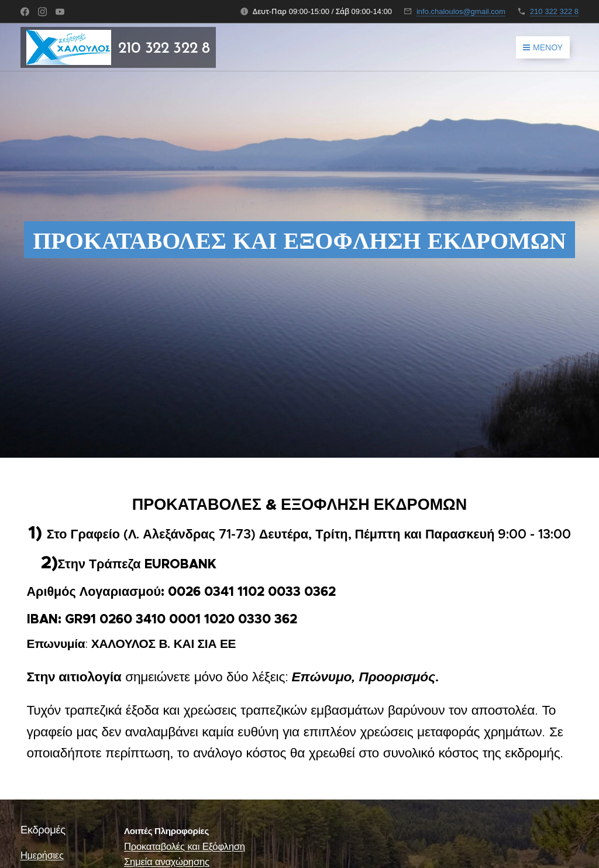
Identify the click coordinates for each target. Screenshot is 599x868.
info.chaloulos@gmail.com (461, 11)
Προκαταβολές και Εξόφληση (185, 847)
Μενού (543, 47)
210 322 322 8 (554, 11)
